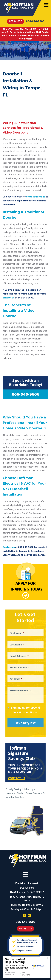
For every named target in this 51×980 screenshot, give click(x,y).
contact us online (36, 197)
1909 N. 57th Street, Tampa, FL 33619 (27, 899)
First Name (17, 633)
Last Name (17, 645)
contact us (9, 298)
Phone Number (19, 668)
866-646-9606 (35, 21)
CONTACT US (17, 778)
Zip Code (16, 679)
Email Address (19, 656)
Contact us (9, 547)
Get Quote (15, 21)
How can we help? (20, 691)
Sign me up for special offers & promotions (25, 710)
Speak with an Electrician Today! (26, 383)
